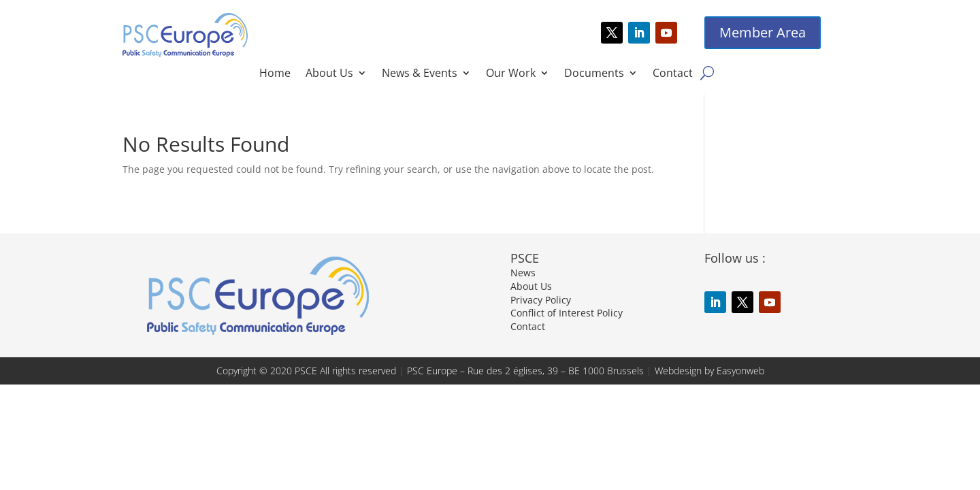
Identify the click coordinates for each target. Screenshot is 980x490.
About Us (329, 74)
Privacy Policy (541, 300)
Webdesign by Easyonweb (709, 371)
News (523, 273)
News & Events (420, 74)
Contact (673, 74)
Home (275, 74)
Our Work (511, 74)
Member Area (763, 32)
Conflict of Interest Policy (567, 313)
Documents (594, 74)
